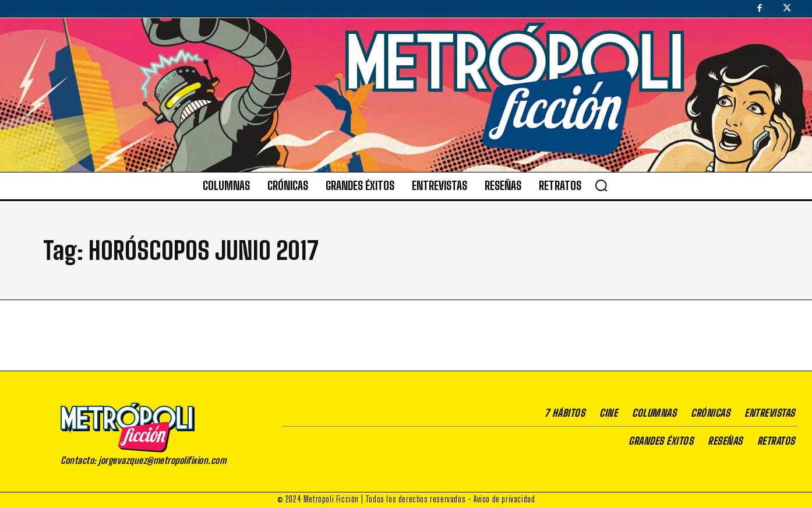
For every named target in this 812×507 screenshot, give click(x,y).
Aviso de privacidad (504, 499)
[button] (601, 185)
